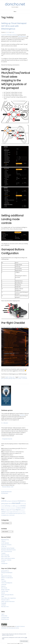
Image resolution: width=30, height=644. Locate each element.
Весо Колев (4, 588)
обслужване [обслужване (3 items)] (23, 512)
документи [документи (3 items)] (23, 510)
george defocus (5, 571)
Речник (3, 562)
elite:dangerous (23, 377)
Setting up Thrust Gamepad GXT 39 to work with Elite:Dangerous (14, 26)
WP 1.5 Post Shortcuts (7, 551)
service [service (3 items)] (11, 506)
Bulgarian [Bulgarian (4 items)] (10, 501)
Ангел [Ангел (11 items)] (24, 508)
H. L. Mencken (5, 423)
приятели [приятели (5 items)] (20, 513)
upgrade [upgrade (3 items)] (17, 506)
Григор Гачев (5, 591)
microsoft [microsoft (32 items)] (16, 503)
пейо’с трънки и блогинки (8, 601)
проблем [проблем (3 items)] (24, 514)
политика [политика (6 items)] (15, 513)
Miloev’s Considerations (7, 578)
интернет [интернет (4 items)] (8, 512)
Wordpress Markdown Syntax (8, 550)
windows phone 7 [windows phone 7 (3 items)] (13, 508)
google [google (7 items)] (6, 504)
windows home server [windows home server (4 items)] (6, 508)
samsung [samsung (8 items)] (7, 506)
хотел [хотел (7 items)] (13, 515)
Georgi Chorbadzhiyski (7, 573)
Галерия (3, 553)
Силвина (3, 605)
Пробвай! (4, 603)
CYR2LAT (3, 541)
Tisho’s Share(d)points (7, 583)
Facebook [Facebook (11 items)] (21, 501)
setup (20, 378)
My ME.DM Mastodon (7, 492)
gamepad (6, 378)
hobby (14, 378)
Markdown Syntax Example (8, 548)
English (7, 377)
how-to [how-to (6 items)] (10, 504)
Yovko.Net (4, 584)
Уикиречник (4, 563)
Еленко (3, 593)
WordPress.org (5, 619)
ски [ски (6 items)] (10, 515)
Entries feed (4, 616)
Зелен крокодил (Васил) (7, 595)
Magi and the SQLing (6, 576)
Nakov (3, 579)
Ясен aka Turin (5, 607)
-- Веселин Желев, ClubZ (7, 487)
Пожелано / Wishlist (6, 560)
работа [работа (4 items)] (8, 515)
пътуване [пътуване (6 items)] (4, 515)
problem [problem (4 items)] (3, 506)
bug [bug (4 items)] (7, 501)
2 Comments (24, 378)
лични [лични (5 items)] (17, 512)
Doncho (13, 32)
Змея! (3, 596)
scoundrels (22, 415)
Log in (3, 614)
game (2, 378)
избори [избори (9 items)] (3, 512)
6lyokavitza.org (5, 540)
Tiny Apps (4, 581)
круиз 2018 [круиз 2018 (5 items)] (12, 512)
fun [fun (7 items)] (25, 501)
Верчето (3, 586)
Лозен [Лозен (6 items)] (14, 510)
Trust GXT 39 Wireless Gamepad (9, 35)
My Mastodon (5, 493)
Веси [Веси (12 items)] (3, 510)
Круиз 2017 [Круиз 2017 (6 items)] (9, 510)
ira (2, 574)
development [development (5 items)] (15, 501)
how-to (17, 378)
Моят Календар (5, 555)
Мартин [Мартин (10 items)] (18, 510)
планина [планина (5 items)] (3, 513)
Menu (15, 12)
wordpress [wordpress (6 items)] (19, 508)
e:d (19, 377)
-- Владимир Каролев (7, 439)
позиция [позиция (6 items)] (11, 513)
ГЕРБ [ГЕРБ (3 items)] (6, 510)
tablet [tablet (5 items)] (14, 506)
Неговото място (5, 600)
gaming (10, 378)
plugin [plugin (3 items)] (25, 504)
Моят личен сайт (6, 557)
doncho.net (15, 4)
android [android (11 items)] (4, 501)
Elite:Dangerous (22, 36)
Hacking (10, 377)
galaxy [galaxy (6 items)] (3, 504)
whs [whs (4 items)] (19, 506)
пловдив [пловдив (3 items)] (7, 514)
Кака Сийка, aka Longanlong (8, 598)
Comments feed (5, 617)
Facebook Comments (6, 545)
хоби (13, 377)
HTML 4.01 (4, 546)
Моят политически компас (8, 558)
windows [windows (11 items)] (23, 506)
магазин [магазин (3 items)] (20, 512)
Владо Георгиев (5, 590)
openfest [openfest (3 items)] (22, 504)
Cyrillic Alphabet (5, 543)
